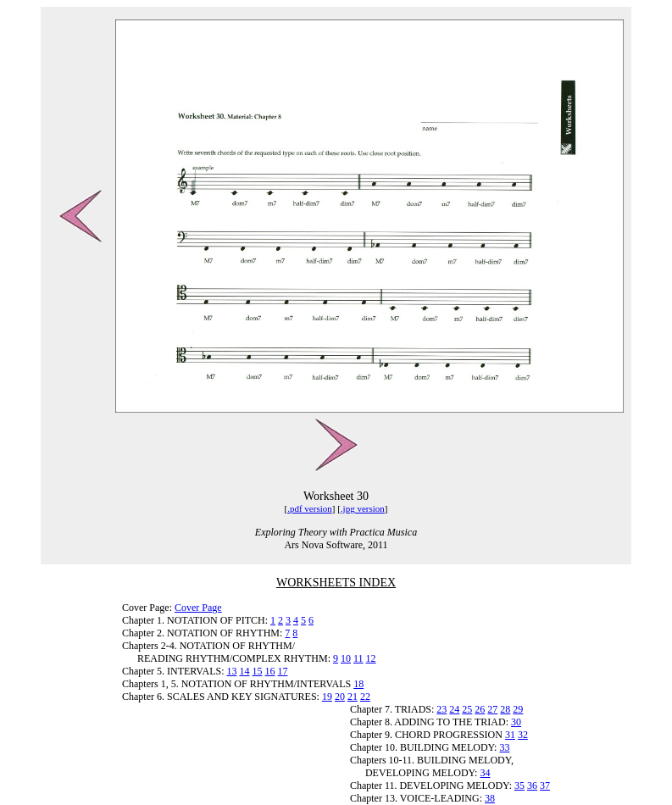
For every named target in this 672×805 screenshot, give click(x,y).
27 (492, 709)
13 (231, 671)
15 (257, 671)
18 (358, 684)
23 (442, 709)
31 (510, 735)
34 (485, 773)
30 (516, 722)
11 (358, 658)
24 (454, 709)
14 (244, 671)
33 (504, 747)
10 (346, 658)
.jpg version (363, 508)
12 (371, 658)
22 (365, 697)
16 (269, 671)
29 (518, 709)
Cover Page (198, 608)
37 (545, 786)
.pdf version (310, 508)
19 (327, 697)
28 (505, 709)
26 (480, 709)
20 (340, 697)
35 (519, 786)
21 (353, 697)
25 (467, 709)
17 (282, 671)
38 (490, 798)
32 (523, 735)
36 (532, 786)
